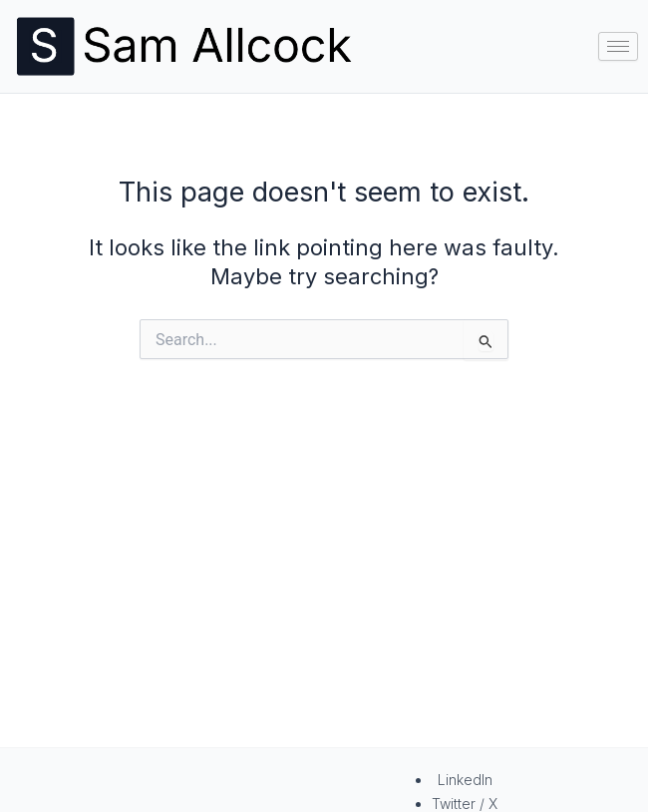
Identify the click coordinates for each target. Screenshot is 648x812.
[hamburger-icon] (618, 46)
